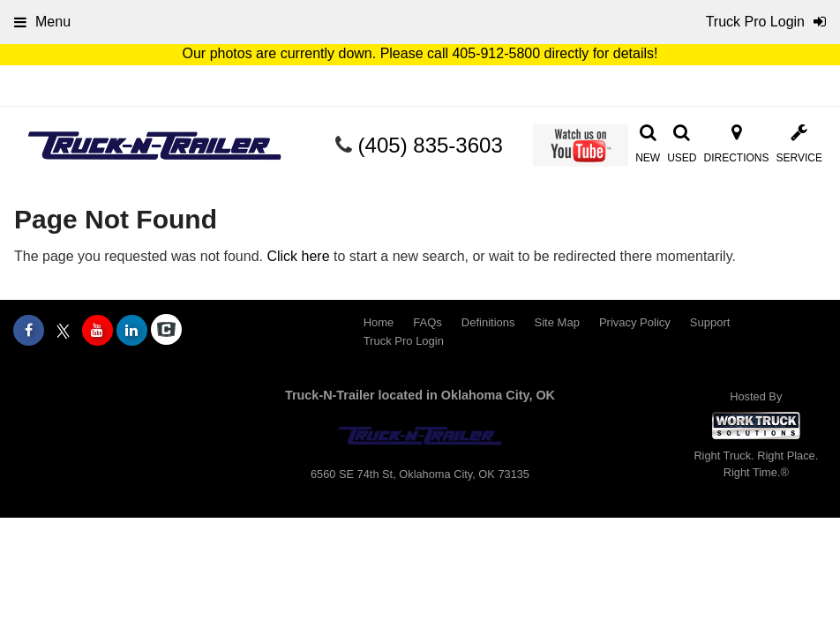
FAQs (427, 322)
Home (379, 322)
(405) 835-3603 (431, 145)
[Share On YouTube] (97, 331)
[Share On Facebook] (29, 331)
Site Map (557, 322)
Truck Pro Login (404, 341)
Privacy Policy (635, 322)
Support (710, 322)
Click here (298, 256)
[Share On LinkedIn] (132, 331)
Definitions (488, 322)
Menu (42, 22)
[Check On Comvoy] (166, 331)
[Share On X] (63, 331)
